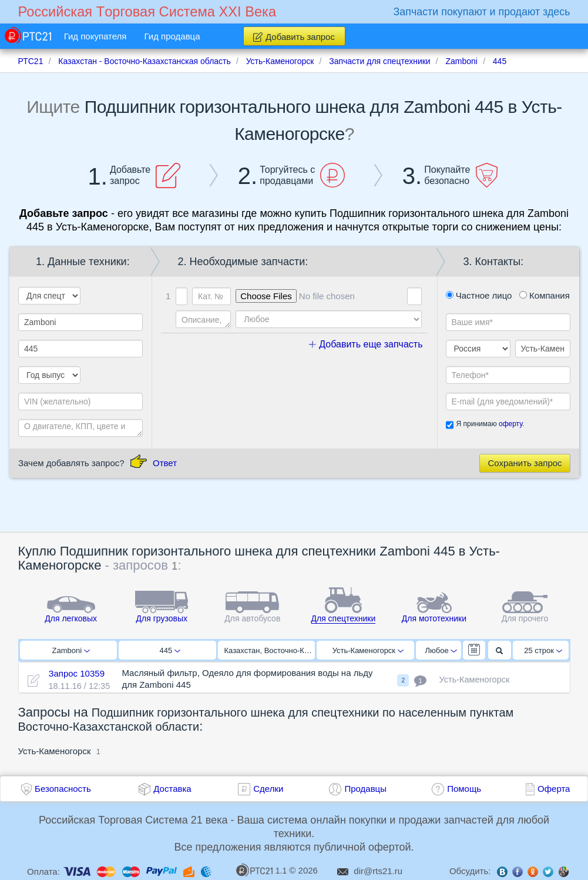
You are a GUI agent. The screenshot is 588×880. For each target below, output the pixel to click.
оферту (510, 424)
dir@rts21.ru (378, 871)
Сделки (268, 789)
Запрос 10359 (76, 673)
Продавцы (365, 789)
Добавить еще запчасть (366, 344)
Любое (441, 650)
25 (543, 650)
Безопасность (63, 789)
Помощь (464, 789)
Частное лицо (479, 295)
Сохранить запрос (525, 463)
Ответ (165, 463)
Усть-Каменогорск (368, 650)
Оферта (554, 789)
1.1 (261, 870)
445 (170, 650)
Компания (545, 295)
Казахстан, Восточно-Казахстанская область (270, 650)
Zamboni (71, 650)
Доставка (172, 789)
